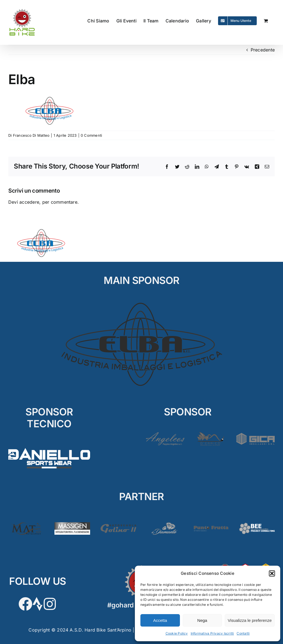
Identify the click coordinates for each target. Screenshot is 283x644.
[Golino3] (118, 524)
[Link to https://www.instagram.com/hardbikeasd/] (50, 604)
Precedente (263, 50)
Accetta (160, 620)
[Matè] (26, 524)
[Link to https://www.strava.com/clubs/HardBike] (38, 604)
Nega (202, 620)
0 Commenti (91, 135)
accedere (29, 202)
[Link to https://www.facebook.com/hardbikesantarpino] (25, 604)
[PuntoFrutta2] (211, 524)
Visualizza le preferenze (250, 620)
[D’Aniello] (49, 446)
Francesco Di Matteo (31, 135)
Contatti (243, 633)
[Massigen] (72, 524)
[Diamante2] (165, 524)
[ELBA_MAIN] (142, 303)
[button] (272, 573)
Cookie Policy (177, 633)
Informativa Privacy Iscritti (212, 633)
